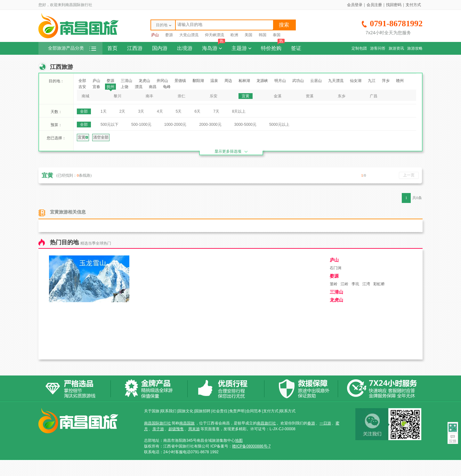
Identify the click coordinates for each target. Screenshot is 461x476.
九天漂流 (336, 81)
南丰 (150, 96)
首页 (112, 48)
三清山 (126, 81)
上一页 (409, 175)
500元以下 (109, 125)
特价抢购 (273, 46)
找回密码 (394, 5)
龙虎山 (144, 81)
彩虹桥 (379, 284)
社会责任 (220, 411)
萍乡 (386, 81)
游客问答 (378, 48)
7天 (216, 111)
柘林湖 (244, 81)
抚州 (110, 87)
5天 (179, 111)
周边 (228, 81)
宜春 (96, 87)
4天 (160, 111)
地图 (239, 440)
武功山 (298, 81)
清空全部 (101, 137)
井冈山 (162, 81)
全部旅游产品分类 (72, 48)
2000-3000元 (210, 125)
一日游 (325, 423)
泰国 (277, 35)
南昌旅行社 (266, 423)
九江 (372, 81)
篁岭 (334, 284)
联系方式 (288, 411)
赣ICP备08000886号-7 (251, 446)
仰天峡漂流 (214, 35)
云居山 (316, 81)
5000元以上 (279, 125)
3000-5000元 (245, 125)
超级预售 (176, 429)
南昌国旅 (187, 423)
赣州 (400, 81)
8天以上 (239, 111)
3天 (141, 111)
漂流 (139, 87)
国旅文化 (186, 411)
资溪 (310, 96)
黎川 (117, 96)
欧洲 (234, 35)
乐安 (214, 96)
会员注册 (374, 5)
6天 (197, 111)
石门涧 (336, 268)
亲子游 (158, 429)
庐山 (155, 35)
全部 (82, 81)
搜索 (284, 25)
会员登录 (355, 5)
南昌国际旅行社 (158, 423)
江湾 (366, 284)
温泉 (214, 81)
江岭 (344, 284)
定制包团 (359, 48)
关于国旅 (152, 411)
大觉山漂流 (189, 35)
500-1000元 (141, 125)
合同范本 (254, 411)
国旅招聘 (203, 411)
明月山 (280, 81)
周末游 (194, 429)
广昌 (374, 96)
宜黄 (246, 96)
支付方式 (413, 5)
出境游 (185, 48)
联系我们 (169, 411)
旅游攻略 (415, 48)
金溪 (278, 96)
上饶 (125, 87)
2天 (122, 111)
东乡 (342, 96)
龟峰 (167, 87)
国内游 (160, 48)
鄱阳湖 (198, 81)
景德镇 (180, 81)
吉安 (82, 87)
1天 (104, 111)
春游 (311, 423)
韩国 (263, 35)
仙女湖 (356, 81)
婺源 (169, 35)
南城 (85, 96)
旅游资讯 (396, 48)
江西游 (135, 48)
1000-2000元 (175, 125)
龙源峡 (262, 81)
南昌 (153, 87)
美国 (248, 35)
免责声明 (237, 411)
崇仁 (182, 96)
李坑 (355, 284)
